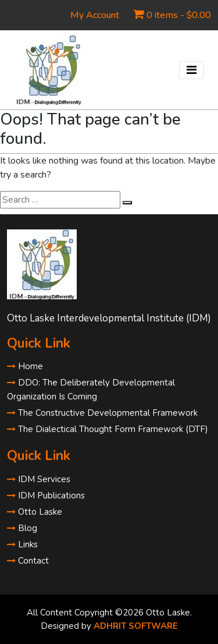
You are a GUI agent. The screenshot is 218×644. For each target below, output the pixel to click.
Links (22, 544)
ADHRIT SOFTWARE (136, 626)
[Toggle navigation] (192, 70)
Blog (22, 528)
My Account (95, 15)
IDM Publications (46, 496)
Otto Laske (35, 512)
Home (25, 366)
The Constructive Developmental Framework (102, 413)
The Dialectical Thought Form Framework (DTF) (108, 429)
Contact (28, 561)
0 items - (179, 15)
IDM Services (39, 479)
